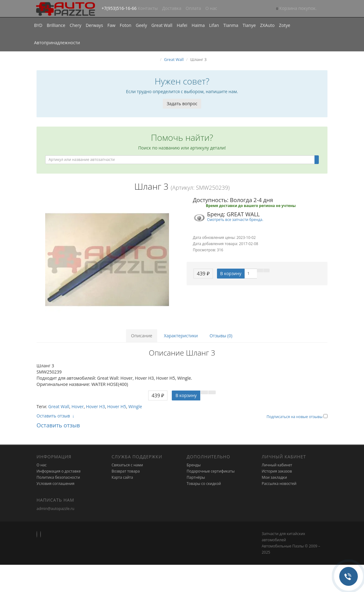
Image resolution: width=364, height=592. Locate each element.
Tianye (249, 25)
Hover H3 (95, 406)
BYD (38, 25)
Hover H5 (117, 406)
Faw (111, 25)
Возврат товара (126, 471)
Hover (78, 406)
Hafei (182, 25)
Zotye (284, 25)
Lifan (214, 25)
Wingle (135, 406)
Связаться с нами (127, 465)
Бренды (194, 465)
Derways (94, 25)
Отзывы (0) (221, 336)
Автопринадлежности (57, 43)
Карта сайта (122, 477)
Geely (141, 25)
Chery (76, 25)
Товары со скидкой (204, 484)
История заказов (277, 471)
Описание (142, 336)
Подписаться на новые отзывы (295, 417)
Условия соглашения (55, 484)
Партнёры (196, 477)
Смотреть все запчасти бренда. (235, 219)
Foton (126, 25)
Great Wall (162, 25)
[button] (296, 9)
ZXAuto (267, 25)
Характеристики (181, 336)
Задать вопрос (182, 104)
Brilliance (56, 25)
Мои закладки (275, 477)
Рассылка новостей (279, 484)
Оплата (193, 8)
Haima (198, 25)
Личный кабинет (277, 465)
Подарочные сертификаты (211, 471)
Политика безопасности (58, 477)
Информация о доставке (59, 471)
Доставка (172, 8)
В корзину (231, 273)
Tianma (231, 25)
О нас (211, 8)
